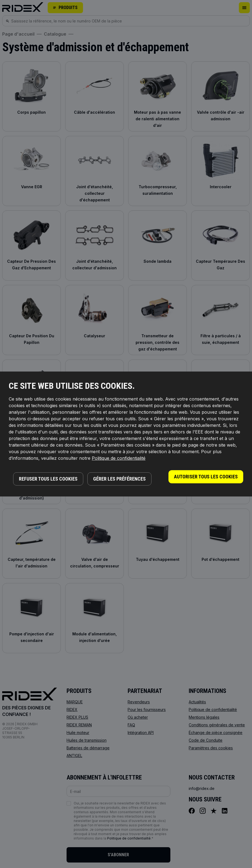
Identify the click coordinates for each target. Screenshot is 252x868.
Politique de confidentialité (119, 458)
